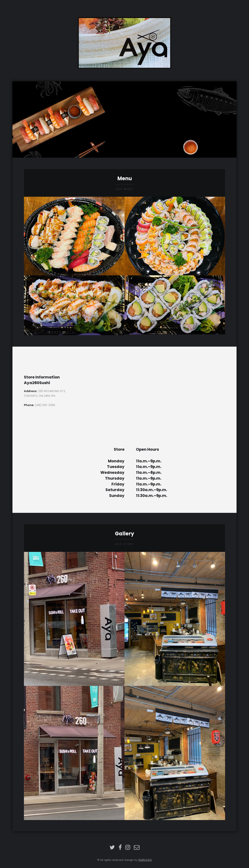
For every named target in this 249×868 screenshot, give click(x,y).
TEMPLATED (145, 860)
